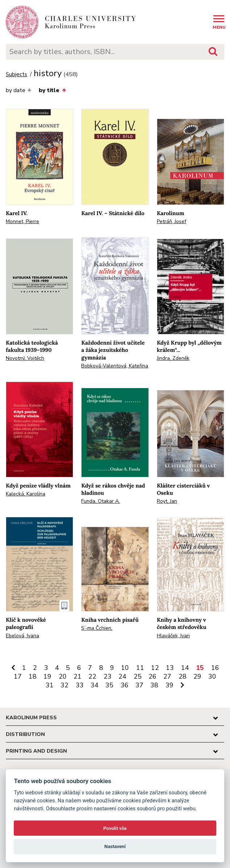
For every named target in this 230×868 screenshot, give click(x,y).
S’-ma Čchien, (97, 628)
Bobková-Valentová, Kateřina (115, 366)
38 (154, 685)
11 (140, 668)
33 (80, 685)
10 (125, 668)
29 (197, 676)
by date (19, 90)
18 (33, 676)
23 (108, 676)
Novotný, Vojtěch (25, 358)
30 (212, 676)
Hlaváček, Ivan (173, 636)
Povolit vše (115, 828)
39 (170, 685)
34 (95, 685)
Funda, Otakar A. (101, 501)
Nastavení (115, 846)
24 (122, 676)
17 (18, 676)
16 (215, 668)
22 (92, 676)
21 (78, 676)
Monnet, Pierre (22, 221)
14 (185, 668)
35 (109, 685)
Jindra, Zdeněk (173, 358)
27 (167, 676)
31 (50, 685)
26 (152, 676)
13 (170, 668)
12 (155, 668)
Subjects (16, 75)
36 (125, 685)
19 (47, 676)
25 (138, 676)
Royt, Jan (167, 501)
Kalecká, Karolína (26, 494)
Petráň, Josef (172, 221)
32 (64, 685)
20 (63, 676)
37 (139, 685)
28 (183, 676)
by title (52, 90)
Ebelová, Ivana (22, 636)
